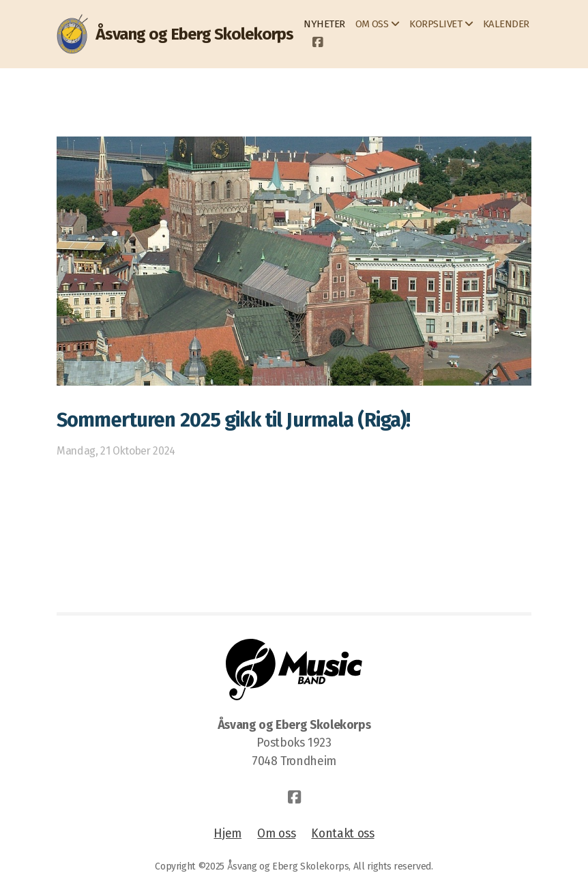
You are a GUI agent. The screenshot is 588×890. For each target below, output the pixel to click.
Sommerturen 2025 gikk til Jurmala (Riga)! (233, 420)
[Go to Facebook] (317, 43)
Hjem (227, 834)
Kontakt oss (342, 834)
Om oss (276, 834)
